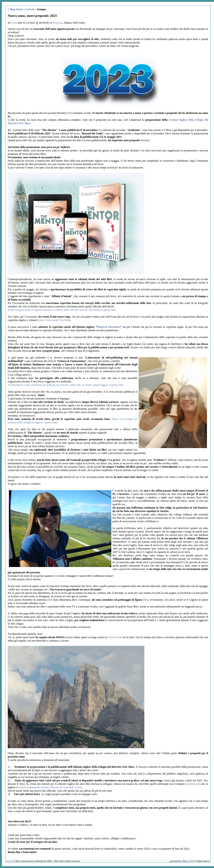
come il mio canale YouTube (54, 320)
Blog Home (17, 9)
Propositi (58, 23)
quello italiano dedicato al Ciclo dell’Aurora (58, 787)
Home (9, 861)
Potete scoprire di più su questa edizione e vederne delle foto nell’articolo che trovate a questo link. (62, 310)
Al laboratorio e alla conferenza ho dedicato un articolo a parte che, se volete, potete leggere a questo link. (66, 385)
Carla (14, 23)
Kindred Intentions (108, 327)
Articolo (30, 9)
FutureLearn (114, 637)
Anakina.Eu (24, 787)
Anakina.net (193, 784)
